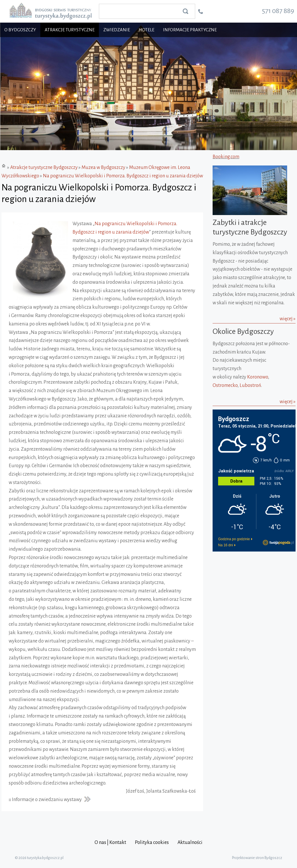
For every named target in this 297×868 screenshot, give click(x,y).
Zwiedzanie (117, 30)
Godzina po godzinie (234, 539)
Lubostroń (250, 385)
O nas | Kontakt (110, 842)
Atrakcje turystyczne (70, 30)
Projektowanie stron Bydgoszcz (257, 858)
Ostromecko (225, 385)
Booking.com (226, 157)
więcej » (288, 319)
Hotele (146, 30)
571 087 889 (278, 11)
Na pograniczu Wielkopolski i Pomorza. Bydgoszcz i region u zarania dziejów (123, 176)
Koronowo (258, 377)
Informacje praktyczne (190, 30)
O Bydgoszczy (20, 30)
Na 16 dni (226, 545)
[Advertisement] (249, 590)
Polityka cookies (152, 842)
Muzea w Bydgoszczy (103, 168)
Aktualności (190, 842)
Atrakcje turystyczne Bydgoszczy (44, 168)
